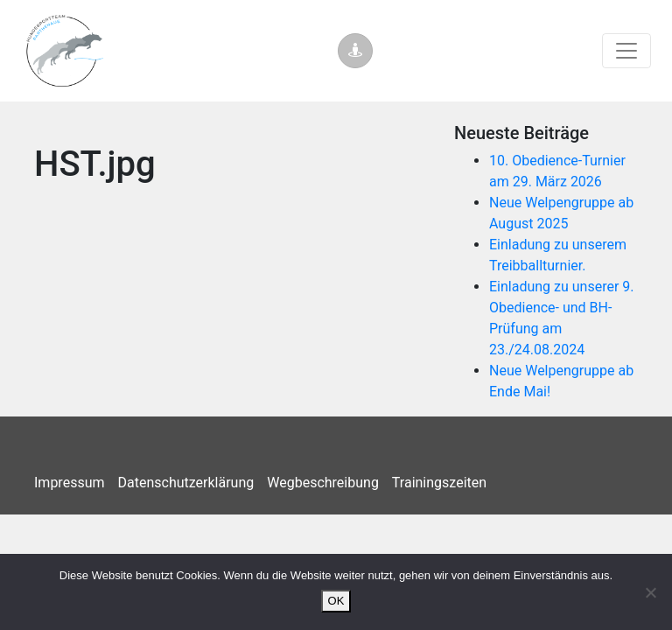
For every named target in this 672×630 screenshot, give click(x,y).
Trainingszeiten (439, 483)
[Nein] (650, 592)
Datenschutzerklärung (186, 483)
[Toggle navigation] (626, 51)
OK (336, 601)
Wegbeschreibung (323, 483)
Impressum (70, 483)
